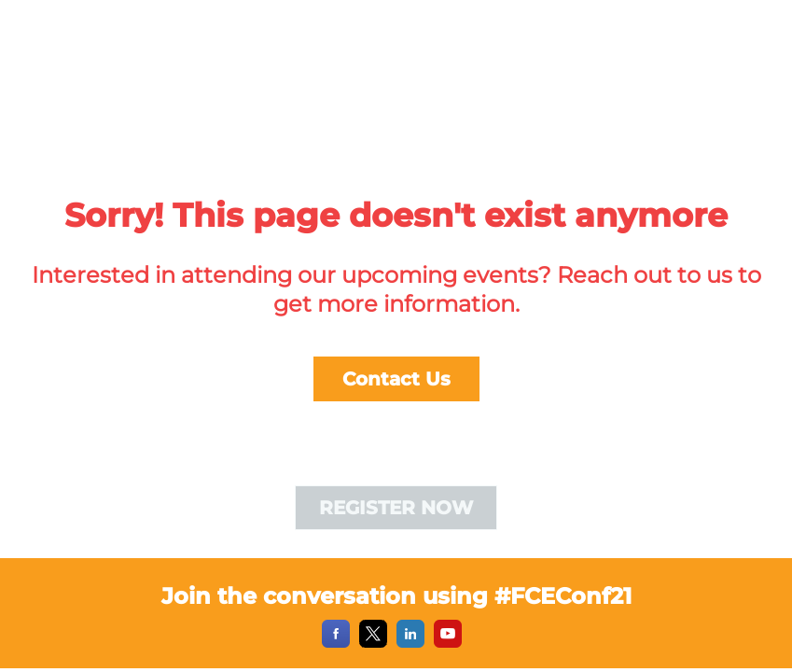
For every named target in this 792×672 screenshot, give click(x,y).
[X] (373, 643)
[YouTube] (448, 643)
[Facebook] (336, 643)
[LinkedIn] (410, 643)
